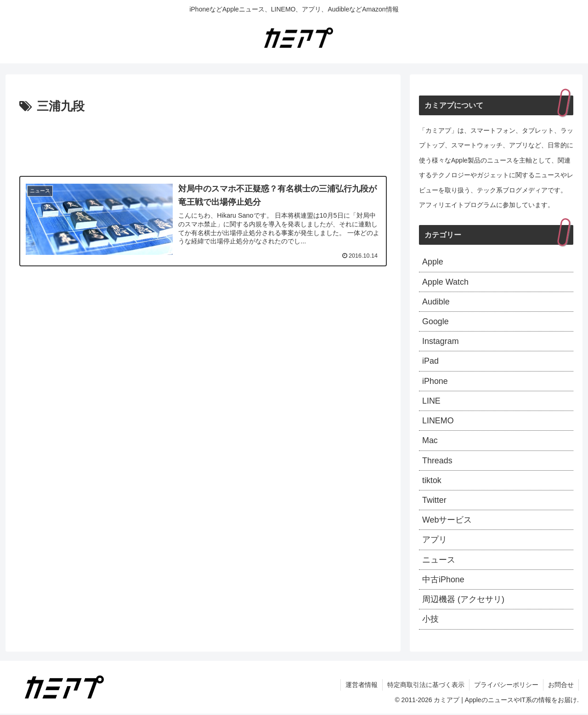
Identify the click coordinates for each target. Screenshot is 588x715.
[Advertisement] (203, 142)
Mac (430, 441)
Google (435, 322)
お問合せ (561, 687)
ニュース (439, 561)
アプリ (435, 541)
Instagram (441, 342)
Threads (437, 461)
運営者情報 (362, 687)
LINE (431, 401)
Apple (433, 262)
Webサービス (447, 521)
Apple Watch (445, 282)
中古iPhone (443, 581)
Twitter (434, 501)
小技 (430, 620)
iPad (430, 361)
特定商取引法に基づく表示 (426, 687)
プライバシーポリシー (506, 687)
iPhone (435, 382)
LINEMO (438, 421)
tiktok (432, 481)
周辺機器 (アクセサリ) (463, 601)
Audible (436, 302)
